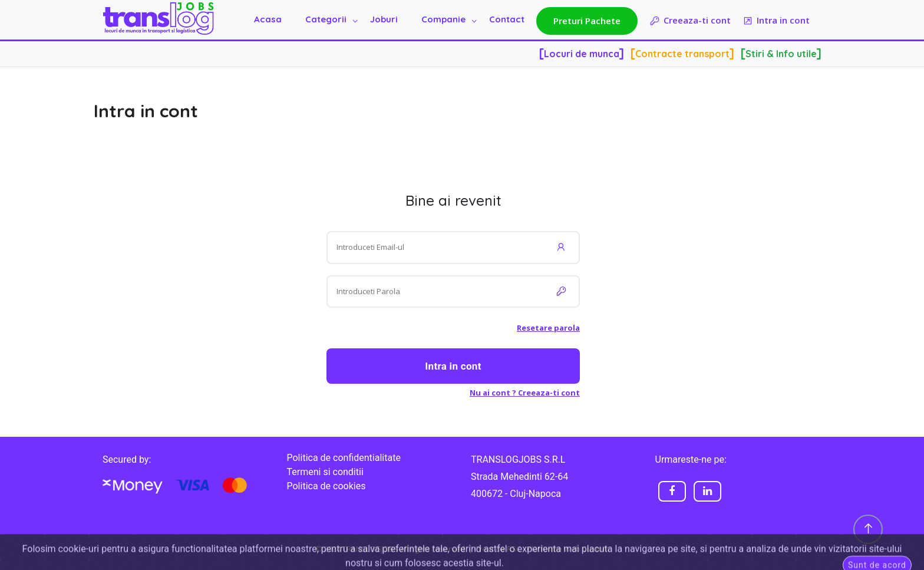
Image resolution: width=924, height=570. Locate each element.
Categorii (326, 19)
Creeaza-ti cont (690, 21)
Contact (507, 19)
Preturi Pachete (587, 21)
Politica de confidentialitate (344, 458)
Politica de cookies (326, 486)
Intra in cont (776, 21)
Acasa (268, 19)
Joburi (384, 19)
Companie (443, 19)
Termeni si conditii (325, 472)
